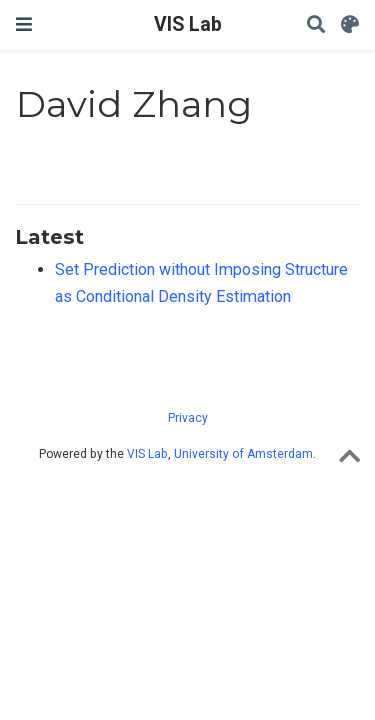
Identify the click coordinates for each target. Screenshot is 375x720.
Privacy (188, 418)
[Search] (316, 25)
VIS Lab (188, 24)
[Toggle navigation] (24, 24)
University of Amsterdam (243, 454)
